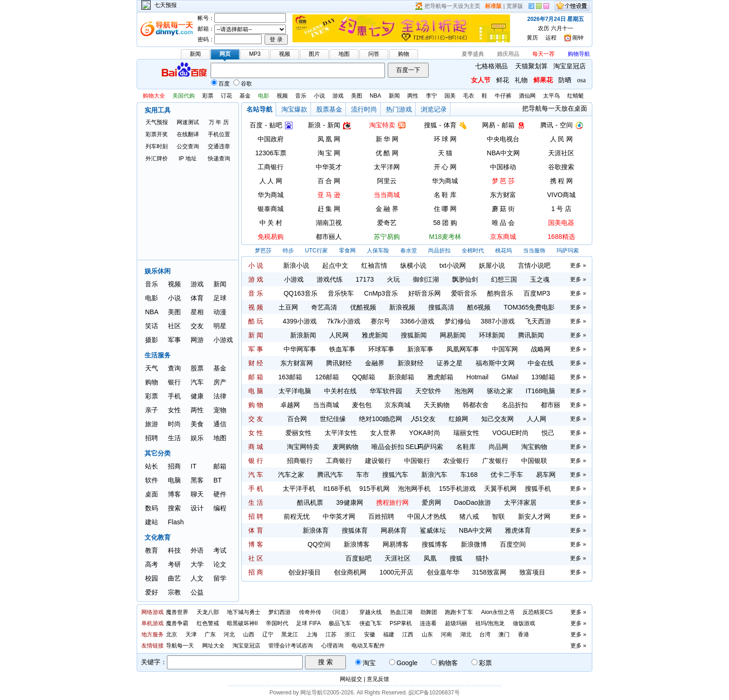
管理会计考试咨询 (291, 646)
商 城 (256, 447)
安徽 (370, 634)
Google (403, 663)
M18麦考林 (445, 237)
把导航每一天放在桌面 (555, 108)
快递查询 (219, 158)
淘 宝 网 (329, 153)
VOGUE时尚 (511, 433)
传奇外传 (310, 612)
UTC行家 (316, 251)
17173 (365, 279)
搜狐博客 (435, 544)
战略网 (541, 349)
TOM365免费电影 (529, 307)
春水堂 (409, 251)
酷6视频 (479, 307)
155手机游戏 (457, 489)
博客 (174, 494)
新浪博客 (357, 544)
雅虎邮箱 (440, 377)
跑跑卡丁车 (459, 612)
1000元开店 (396, 572)
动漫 (220, 312)
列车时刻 (157, 146)
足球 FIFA (308, 623)
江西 (408, 634)
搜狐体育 (355, 530)
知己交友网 (497, 419)
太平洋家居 (520, 502)
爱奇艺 (387, 223)
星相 (197, 312)
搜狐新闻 (414, 335)
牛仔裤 (503, 96)
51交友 (425, 419)
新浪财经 (411, 363)
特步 (288, 251)
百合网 (297, 419)
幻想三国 (504, 279)
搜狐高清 (441, 307)
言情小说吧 (534, 265)
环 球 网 (445, 139)
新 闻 (256, 335)
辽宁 (268, 634)
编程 (220, 508)
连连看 (428, 623)
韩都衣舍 (476, 405)
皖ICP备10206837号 (434, 693)
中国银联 (534, 461)
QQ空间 (319, 544)
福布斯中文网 (495, 363)
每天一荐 (543, 54)
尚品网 (498, 447)
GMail (510, 377)
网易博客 (396, 544)
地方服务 (152, 634)
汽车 (197, 382)
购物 (152, 382)
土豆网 (288, 307)
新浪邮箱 (401, 377)
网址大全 (213, 646)
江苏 (331, 634)
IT (193, 466)
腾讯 (547, 125)
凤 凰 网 (329, 139)
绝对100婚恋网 (381, 419)
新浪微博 (474, 544)
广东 (210, 634)
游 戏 (256, 279)
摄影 (152, 340)
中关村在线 (340, 391)
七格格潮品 (491, 66)
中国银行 (417, 461)
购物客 (444, 663)
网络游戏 (152, 612)
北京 (172, 634)
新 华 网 (387, 139)
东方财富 (503, 195)
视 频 (256, 307)
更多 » (578, 265)
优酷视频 (363, 307)
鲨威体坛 (433, 530)
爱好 (152, 592)
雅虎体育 (518, 530)
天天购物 (437, 405)
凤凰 (430, 558)
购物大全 (154, 96)
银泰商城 (271, 209)
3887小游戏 (498, 321)
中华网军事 (300, 349)
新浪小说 (296, 265)
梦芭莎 (263, 251)
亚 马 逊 (329, 195)
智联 (498, 516)
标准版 (493, 6)
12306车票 (271, 153)
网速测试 (188, 122)
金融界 (375, 363)
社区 (174, 326)
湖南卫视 (329, 223)
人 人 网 (271, 181)
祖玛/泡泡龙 (490, 623)
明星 (220, 326)
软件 (152, 480)
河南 (446, 634)
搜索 (174, 508)
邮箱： (206, 29)
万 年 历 (219, 122)
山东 (427, 634)
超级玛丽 (456, 623)
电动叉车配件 (368, 646)
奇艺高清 (324, 307)
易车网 (546, 475)
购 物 (256, 405)
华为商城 (445, 181)
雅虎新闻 (375, 335)
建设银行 (378, 461)
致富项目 (532, 572)
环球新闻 (492, 335)
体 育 (256, 530)
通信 (220, 424)
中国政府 (271, 139)
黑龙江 (290, 634)
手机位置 (219, 134)
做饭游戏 (524, 623)
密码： (206, 40)
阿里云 (387, 181)
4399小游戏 (300, 321)
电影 (264, 96)
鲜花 (503, 80)
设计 (197, 508)
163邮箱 (290, 377)
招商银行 (300, 461)
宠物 (220, 410)
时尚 (174, 424)
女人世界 (383, 433)
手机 (174, 396)
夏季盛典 (473, 54)
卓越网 (290, 405)
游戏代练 (330, 279)
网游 (197, 340)
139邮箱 (543, 377)
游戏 (338, 96)
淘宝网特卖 (303, 447)
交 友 (256, 419)
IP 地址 (187, 158)
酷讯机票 (310, 502)
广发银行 (495, 461)
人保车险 (378, 251)
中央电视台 (503, 139)
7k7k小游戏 (344, 321)
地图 (220, 438)
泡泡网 (464, 391)
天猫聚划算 (531, 66)
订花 (226, 96)
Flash (176, 522)
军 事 (256, 349)
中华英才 (329, 167)
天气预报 (157, 122)
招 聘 (256, 516)
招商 (174, 466)
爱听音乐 (464, 293)
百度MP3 (537, 293)
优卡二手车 (507, 475)
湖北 (466, 634)
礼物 (521, 80)
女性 (174, 410)
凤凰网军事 (463, 349)
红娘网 (458, 419)
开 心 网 (445, 167)
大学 (197, 564)
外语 (197, 550)
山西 (249, 634)
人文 (197, 578)
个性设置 (572, 6)
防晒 (565, 80)
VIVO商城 (561, 195)
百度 (220, 84)
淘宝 (365, 663)
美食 (197, 424)
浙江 (350, 634)
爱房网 (431, 502)
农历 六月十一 (555, 28)
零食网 (347, 251)
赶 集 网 (329, 209)
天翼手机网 (500, 489)
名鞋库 (466, 447)
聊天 (197, 494)
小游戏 (223, 340)
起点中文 (335, 265)
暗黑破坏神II (242, 623)
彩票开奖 (157, 134)
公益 (197, 592)
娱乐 (197, 438)
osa (581, 80)
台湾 (485, 634)
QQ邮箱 (364, 377)
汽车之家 (291, 475)
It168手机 (337, 489)
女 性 (256, 433)
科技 (174, 550)
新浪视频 (402, 307)
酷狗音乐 (500, 293)
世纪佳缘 (333, 419)
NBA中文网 (503, 153)
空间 (566, 125)
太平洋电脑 (295, 391)
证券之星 (450, 363)
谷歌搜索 (561, 167)
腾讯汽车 (330, 475)
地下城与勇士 (244, 612)
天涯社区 (561, 153)
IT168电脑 (541, 391)
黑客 (197, 480)
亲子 (152, 410)
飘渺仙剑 (465, 279)
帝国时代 (277, 623)
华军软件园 (386, 391)
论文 (220, 564)
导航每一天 (180, 646)
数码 (152, 508)
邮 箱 (256, 377)
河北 (229, 634)
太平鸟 (551, 96)
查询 (174, 368)
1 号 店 (562, 209)
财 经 (256, 363)
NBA (375, 96)
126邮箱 (327, 377)
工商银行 (271, 167)
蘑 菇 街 (504, 209)
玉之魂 (540, 279)
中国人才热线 (427, 516)
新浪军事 (420, 349)
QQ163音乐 (301, 293)
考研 (174, 564)
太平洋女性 (341, 433)
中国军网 (505, 349)
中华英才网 (339, 516)
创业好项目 (305, 572)
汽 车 (256, 475)
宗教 (174, 592)
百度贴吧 (358, 558)
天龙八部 (208, 612)
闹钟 (578, 38)
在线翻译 (188, 134)
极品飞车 (340, 623)
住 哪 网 (445, 209)
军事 (174, 340)
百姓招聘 (381, 516)
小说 (319, 96)
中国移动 (503, 167)
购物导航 (579, 54)
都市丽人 (329, 237)
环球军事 (381, 349)
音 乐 (256, 293)
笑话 (152, 326)
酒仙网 (527, 96)
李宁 (431, 96)
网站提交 (351, 679)
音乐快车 (341, 293)
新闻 (394, 96)
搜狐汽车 (395, 475)
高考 (152, 564)
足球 (220, 298)
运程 (551, 38)
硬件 (220, 494)
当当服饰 (534, 251)
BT (218, 480)
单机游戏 (152, 623)
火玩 (393, 279)
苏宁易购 (387, 237)
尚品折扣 (439, 251)
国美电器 (561, 223)
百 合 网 (329, 181)
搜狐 (431, 125)
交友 (197, 326)
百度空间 (513, 544)
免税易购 (271, 237)
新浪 (314, 125)
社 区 (256, 558)
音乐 (301, 96)
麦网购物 (345, 447)
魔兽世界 (177, 612)
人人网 (537, 419)
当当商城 (387, 195)
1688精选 (561, 237)
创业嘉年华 (443, 572)
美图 (357, 96)
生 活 (256, 502)
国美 (450, 96)
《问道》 (340, 612)
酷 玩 (256, 321)
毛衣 (469, 96)
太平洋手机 (299, 489)
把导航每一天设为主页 (452, 6)
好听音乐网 (424, 293)
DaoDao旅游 (473, 502)
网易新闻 (453, 335)
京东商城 (503, 237)
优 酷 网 (387, 153)
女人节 (481, 80)
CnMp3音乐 (381, 293)
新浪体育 (316, 530)
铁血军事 (342, 349)
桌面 (152, 494)
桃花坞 (504, 251)
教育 (152, 550)
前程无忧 (297, 516)
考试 (220, 550)
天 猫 (445, 153)
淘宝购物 (534, 447)
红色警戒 (208, 623)
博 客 (256, 544)
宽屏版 (515, 6)
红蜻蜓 (576, 96)
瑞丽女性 (466, 433)
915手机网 (374, 489)
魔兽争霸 (177, 623)
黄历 (532, 38)
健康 (197, 396)
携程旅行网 (392, 502)
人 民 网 (562, 139)
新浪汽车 (434, 475)
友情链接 (152, 646)
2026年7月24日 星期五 (556, 19)
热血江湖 (401, 612)
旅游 (152, 424)
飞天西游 (538, 321)
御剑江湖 (426, 279)
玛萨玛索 (568, 251)
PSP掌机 (401, 623)
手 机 (256, 489)
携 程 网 (562, 181)
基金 (245, 96)
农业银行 (456, 461)
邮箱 (220, 466)
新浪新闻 (303, 335)
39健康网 (350, 502)
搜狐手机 (538, 489)
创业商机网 (350, 572)
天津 (191, 634)
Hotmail (477, 377)
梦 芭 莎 (504, 181)
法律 (220, 396)
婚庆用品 (508, 54)
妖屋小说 (492, 265)
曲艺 (174, 578)
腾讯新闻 (531, 335)
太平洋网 (387, 167)
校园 (152, 578)
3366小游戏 (417, 321)
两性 (413, 96)
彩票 (208, 96)
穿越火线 (371, 612)
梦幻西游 (279, 612)
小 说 (256, 265)
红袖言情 (374, 265)
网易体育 (394, 530)
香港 (524, 634)
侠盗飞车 (371, 623)
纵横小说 (413, 265)
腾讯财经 (339, 363)
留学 (220, 578)
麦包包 (362, 405)
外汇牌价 (157, 158)
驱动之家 (500, 391)
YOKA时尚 (425, 433)
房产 (220, 382)
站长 (152, 466)
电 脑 (256, 391)
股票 (197, 368)
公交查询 (188, 146)
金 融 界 (387, 209)
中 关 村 (271, 223)
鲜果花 (543, 80)
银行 (174, 382)
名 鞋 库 (445, 195)
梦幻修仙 (457, 321)
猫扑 (482, 558)
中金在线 (541, 363)
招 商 (256, 572)
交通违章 (219, 146)
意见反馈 (378, 679)
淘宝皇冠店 (570, 66)
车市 (363, 475)
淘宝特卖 (382, 125)
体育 (197, 298)
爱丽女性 (298, 433)
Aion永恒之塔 (498, 612)
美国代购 (184, 96)
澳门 (504, 634)
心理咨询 (332, 646)
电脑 (174, 480)
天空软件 (428, 391)
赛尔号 (380, 321)
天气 (152, 368)
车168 (469, 475)
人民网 (339, 335)
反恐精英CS (538, 612)
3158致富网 (489, 572)
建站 (152, 522)
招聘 (152, 438)
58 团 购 (445, 223)
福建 (389, 634)
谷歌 (243, 84)
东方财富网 (297, 363)
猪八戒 (469, 516)
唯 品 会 (504, 223)
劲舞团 (429, 612)
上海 (312, 634)
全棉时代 (473, 251)
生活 (174, 438)
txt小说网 (453, 265)
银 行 (256, 461)
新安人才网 (534, 516)
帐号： (206, 18)
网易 (489, 125)
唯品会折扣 (388, 447)
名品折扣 (515, 405)
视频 (282, 96)
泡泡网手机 (414, 489)
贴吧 (276, 125)
